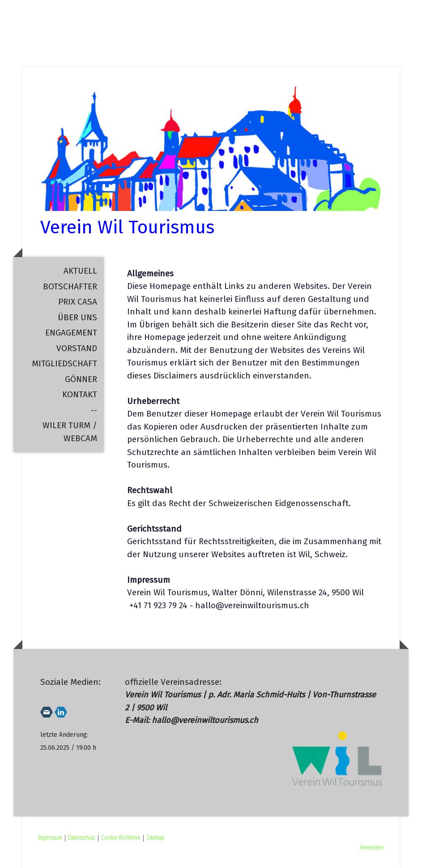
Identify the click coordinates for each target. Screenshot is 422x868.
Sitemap (156, 837)
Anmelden (372, 847)
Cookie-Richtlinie (121, 837)
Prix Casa (78, 302)
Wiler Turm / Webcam (70, 432)
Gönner (81, 379)
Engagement (71, 333)
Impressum (50, 837)
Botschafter (70, 286)
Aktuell (80, 271)
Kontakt (80, 394)
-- (94, 410)
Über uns (77, 317)
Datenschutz (82, 837)
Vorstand (77, 348)
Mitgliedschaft (64, 363)
